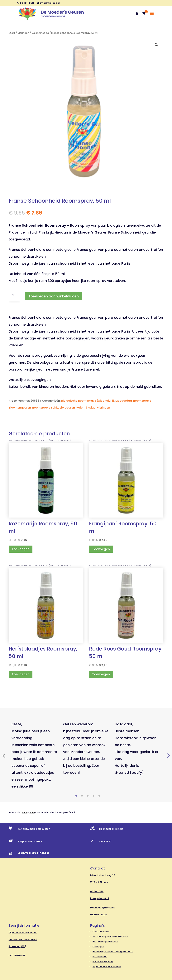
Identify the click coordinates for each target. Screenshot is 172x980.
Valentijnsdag (40, 33)
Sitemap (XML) (17, 946)
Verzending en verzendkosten (110, 937)
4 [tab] (93, 796)
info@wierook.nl (100, 898)
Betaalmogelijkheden (105, 942)
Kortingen (98, 947)
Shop (32, 812)
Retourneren (100, 956)
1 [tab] (76, 796)
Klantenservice (101, 932)
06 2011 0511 (97, 891)
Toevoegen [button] (21, 549)
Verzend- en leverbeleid (23, 939)
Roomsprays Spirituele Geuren (54, 408)
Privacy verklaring (103, 961)
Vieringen (23, 33)
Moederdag (124, 401)
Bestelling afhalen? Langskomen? (113, 952)
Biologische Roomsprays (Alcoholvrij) (88, 401)
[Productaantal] (14, 295)
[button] (156, 45)
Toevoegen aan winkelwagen (54, 296)
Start (12, 33)
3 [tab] (88, 796)
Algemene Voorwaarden (23, 933)
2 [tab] (82, 796)
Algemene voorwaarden (107, 966)
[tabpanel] (34, 755)
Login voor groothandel (33, 853)
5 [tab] (99, 796)
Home (25, 812)
